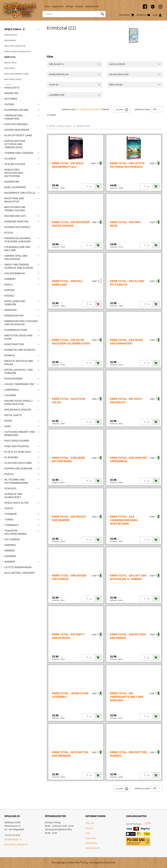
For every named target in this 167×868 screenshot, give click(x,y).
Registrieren (58, 6)
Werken (9, 550)
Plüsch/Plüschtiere (18, 463)
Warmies (10, 545)
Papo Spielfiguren (17, 441)
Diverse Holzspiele (17, 227)
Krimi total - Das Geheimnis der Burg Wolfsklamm (124, 520)
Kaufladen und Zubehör (15, 303)
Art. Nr (79, 109)
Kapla (9, 284)
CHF (99, 109)
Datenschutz (92, 843)
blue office (75, 863)
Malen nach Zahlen (18, 410)
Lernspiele (12, 390)
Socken (9, 104)
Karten (9, 290)
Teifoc (9, 508)
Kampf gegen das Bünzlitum (17, 51)
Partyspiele (10, 68)
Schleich (10, 488)
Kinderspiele (10, 40)
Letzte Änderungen (18, 567)
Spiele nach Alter (16, 503)
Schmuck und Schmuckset (13, 496)
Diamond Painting (16, 221)
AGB (88, 833)
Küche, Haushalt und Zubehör (19, 371)
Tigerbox (11, 514)
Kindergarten (14, 315)
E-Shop (51, 126)
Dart (8, 426)
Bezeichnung (90, 109)
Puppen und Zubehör (18, 468)
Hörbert (10, 279)
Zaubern (10, 556)
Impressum (91, 838)
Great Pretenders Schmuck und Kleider (19, 266)
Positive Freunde (16, 124)
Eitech (9, 233)
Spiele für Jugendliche (15, 46)
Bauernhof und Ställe (20, 193)
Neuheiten (11, 93)
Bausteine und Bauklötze (14, 200)
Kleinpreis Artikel (17, 110)
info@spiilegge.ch (13, 839)
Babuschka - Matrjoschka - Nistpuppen (14, 173)
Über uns (90, 823)
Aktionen (11, 99)
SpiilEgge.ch (62, 863)
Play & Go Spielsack (18, 452)
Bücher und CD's (15, 216)
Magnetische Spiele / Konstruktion (18, 402)
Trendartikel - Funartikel (15, 117)
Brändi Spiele (11, 63)
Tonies (9, 519)
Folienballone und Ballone (17, 249)
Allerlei (10, 158)
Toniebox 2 (12, 525)
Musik (8, 421)
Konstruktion (14, 344)
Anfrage (69, 6)
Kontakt (79, 6)
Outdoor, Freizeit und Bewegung (20, 433)
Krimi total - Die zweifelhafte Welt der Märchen (127, 697)
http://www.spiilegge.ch (16, 844)
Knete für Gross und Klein (18, 337)
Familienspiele (11, 35)
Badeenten (12, 182)
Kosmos (10, 355)
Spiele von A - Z (15, 29)
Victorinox (12, 539)
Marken (10, 562)
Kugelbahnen (13, 378)
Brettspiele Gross (13, 79)
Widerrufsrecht (93, 848)
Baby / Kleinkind (15, 187)
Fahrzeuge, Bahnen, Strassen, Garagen (18, 240)
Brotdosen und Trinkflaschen (15, 209)
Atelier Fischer (15, 164)
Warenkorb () (92, 6)
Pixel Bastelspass (17, 446)
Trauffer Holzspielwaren (15, 532)
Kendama (11, 310)
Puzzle (9, 474)
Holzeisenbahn (15, 273)
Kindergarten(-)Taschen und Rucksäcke (21, 323)
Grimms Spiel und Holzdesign (16, 257)
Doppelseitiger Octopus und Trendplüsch (15, 144)
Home (47, 6)
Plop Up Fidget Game (18, 135)
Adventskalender (17, 130)
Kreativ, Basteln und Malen (19, 363)
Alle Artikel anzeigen (19, 573)
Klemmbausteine (16, 330)
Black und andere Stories (17, 74)
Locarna (10, 395)
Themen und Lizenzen (19, 153)
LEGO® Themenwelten (19, 384)
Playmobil (11, 457)
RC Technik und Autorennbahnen (16, 481)
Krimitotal (10, 57)
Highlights (12, 88)
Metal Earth (13, 415)
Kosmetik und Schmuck (20, 350)
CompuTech (109, 863)
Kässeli (9, 296)
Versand (89, 828)
